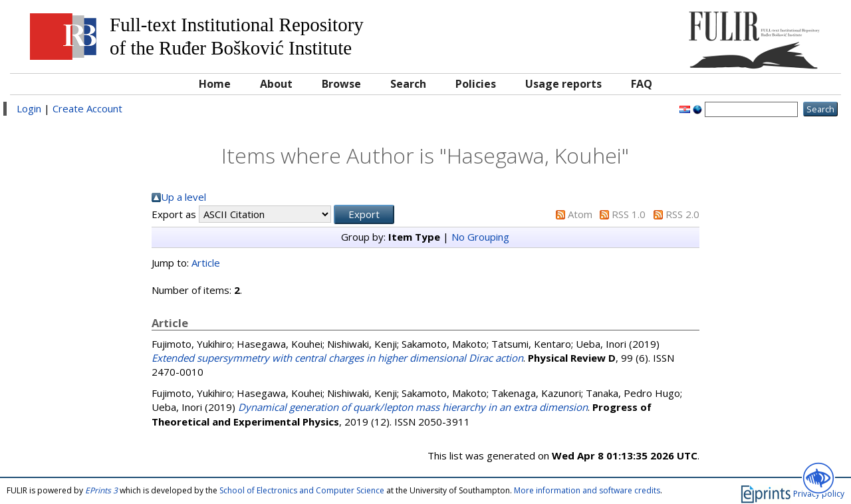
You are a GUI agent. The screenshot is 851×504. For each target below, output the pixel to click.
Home (215, 84)
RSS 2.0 (682, 214)
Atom (580, 214)
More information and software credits (587, 490)
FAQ (642, 84)
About (276, 84)
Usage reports (563, 84)
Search (408, 84)
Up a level (183, 197)
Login (29, 108)
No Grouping (480, 237)
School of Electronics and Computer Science (302, 490)
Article (206, 263)
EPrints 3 (101, 490)
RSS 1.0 (629, 214)
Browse (341, 84)
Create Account (87, 108)
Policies (476, 84)
